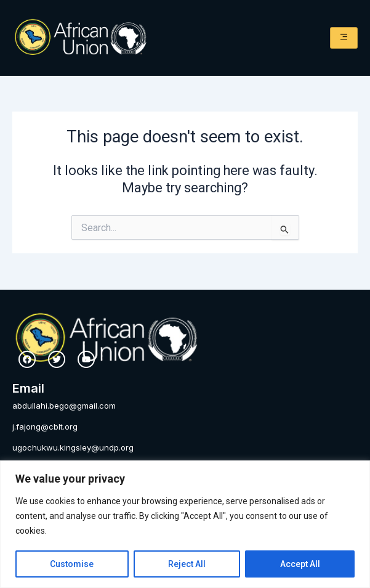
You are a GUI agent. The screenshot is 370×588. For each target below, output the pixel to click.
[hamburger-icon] (344, 38)
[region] (185, 524)
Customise (72, 564)
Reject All (187, 564)
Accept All (300, 564)
